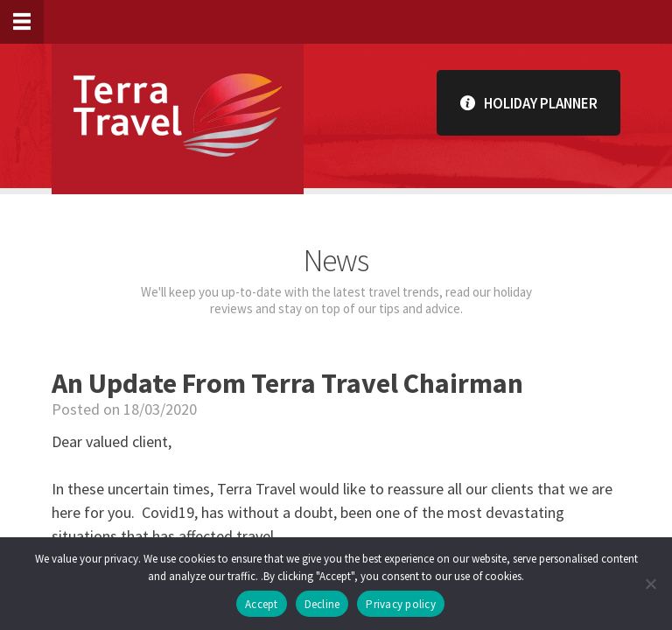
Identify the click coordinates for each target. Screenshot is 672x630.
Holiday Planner (529, 103)
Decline (322, 604)
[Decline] (650, 584)
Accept (262, 604)
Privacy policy (401, 604)
